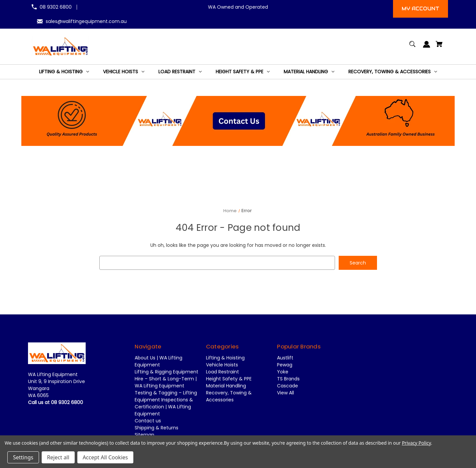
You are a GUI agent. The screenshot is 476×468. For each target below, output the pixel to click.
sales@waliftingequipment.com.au (86, 21)
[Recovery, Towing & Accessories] (393, 72)
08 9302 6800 (56, 7)
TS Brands (288, 379)
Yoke (283, 372)
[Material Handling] (309, 72)
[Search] (412, 47)
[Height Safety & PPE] (243, 72)
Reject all (58, 457)
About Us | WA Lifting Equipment (158, 362)
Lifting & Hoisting (225, 358)
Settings (23, 457)
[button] (238, 121)
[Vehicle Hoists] (124, 72)
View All (285, 393)
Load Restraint (222, 372)
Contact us (148, 421)
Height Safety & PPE (229, 379)
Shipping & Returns (156, 428)
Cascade (287, 386)
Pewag (285, 365)
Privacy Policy (416, 443)
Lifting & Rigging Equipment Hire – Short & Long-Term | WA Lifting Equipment (166, 379)
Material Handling (226, 386)
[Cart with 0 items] (439, 47)
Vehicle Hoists (222, 365)
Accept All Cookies (105, 457)
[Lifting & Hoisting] (64, 72)
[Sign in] (427, 47)
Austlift (285, 358)
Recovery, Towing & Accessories (229, 397)
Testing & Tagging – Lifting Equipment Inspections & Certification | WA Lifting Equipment (166, 404)
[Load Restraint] (180, 72)
